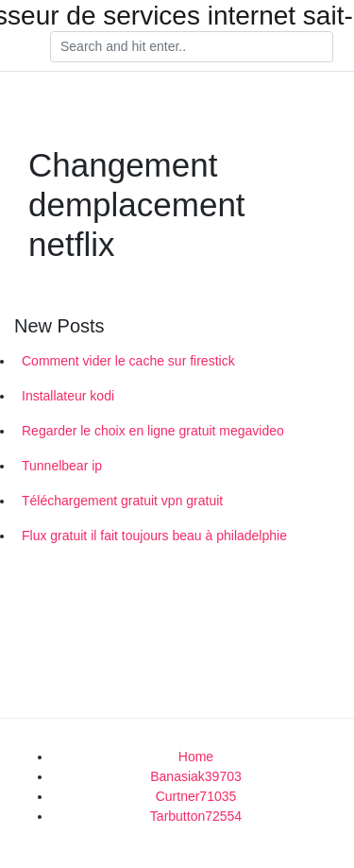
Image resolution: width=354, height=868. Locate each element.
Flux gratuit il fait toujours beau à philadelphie (154, 536)
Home (196, 757)
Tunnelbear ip (62, 466)
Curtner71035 (196, 796)
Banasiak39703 (196, 776)
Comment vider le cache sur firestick (128, 361)
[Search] (192, 47)
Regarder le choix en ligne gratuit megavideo (153, 431)
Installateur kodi (68, 396)
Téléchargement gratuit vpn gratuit (122, 501)
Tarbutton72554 (196, 816)
